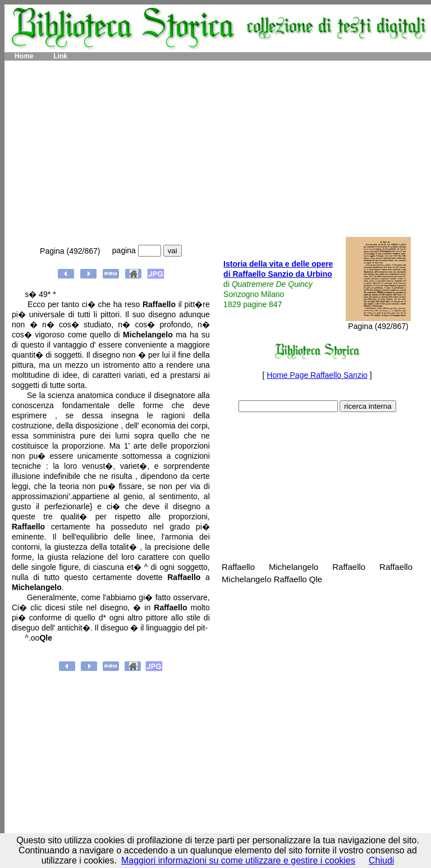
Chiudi (381, 860)
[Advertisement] (218, 149)
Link (60, 56)
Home (24, 56)
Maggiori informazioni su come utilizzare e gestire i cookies (238, 860)
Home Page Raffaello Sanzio (317, 375)
